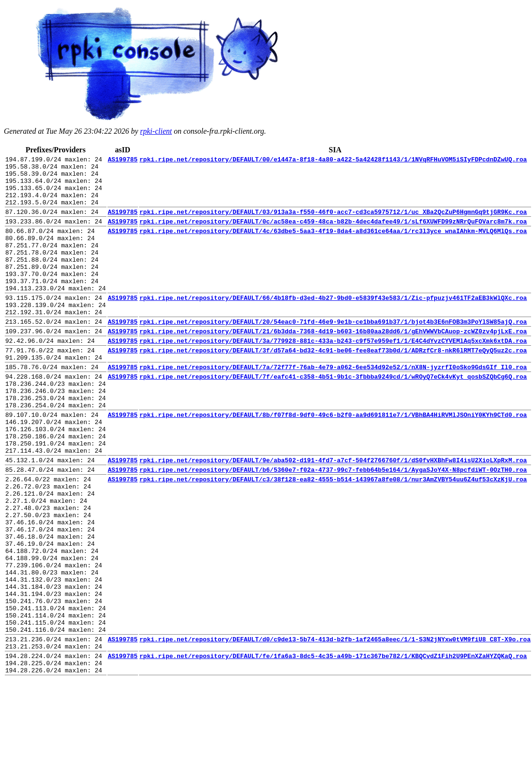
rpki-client (156, 131)
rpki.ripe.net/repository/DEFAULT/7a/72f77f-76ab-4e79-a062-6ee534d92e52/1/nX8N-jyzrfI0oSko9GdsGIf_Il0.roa (333, 405)
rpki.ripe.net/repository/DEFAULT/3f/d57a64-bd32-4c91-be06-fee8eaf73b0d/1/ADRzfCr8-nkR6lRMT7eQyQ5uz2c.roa (333, 386)
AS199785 (123, 160)
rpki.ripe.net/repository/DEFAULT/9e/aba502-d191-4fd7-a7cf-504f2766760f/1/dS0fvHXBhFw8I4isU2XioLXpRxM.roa (333, 516)
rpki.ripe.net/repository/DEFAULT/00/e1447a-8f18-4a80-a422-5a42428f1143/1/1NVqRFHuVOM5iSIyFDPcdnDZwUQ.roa (333, 160)
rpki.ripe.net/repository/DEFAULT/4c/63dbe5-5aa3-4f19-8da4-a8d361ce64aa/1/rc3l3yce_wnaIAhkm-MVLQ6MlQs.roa (333, 245)
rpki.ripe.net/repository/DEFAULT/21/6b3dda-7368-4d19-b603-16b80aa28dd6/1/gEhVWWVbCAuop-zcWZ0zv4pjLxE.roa (333, 364)
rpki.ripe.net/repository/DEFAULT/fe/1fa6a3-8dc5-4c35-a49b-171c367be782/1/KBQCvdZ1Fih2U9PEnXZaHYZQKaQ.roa (333, 749)
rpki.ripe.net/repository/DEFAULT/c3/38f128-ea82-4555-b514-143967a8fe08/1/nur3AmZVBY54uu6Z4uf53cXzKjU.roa (333, 538)
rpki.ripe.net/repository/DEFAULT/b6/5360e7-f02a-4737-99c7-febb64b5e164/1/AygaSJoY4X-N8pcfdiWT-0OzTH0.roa (333, 527)
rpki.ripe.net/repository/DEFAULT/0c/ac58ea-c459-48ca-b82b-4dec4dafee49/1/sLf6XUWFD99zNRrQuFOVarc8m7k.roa (333, 234)
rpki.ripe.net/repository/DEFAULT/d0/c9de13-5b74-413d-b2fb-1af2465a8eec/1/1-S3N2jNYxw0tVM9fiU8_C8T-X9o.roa (335, 729)
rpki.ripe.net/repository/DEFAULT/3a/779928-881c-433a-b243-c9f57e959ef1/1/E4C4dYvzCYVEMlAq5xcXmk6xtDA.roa (333, 375)
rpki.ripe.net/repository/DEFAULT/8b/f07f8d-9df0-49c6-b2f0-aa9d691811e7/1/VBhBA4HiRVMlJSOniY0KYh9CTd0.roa (333, 462)
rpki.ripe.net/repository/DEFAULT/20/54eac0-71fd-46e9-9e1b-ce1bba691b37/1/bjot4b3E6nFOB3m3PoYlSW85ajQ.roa (333, 353)
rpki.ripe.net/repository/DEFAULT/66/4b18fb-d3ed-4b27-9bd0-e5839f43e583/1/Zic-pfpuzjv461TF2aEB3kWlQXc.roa (333, 325)
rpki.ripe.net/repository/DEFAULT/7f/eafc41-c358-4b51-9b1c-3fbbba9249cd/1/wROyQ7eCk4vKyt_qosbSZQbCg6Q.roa (333, 416)
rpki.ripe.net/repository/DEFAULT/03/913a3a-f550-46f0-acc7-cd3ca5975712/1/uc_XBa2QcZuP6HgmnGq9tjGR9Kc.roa (333, 223)
